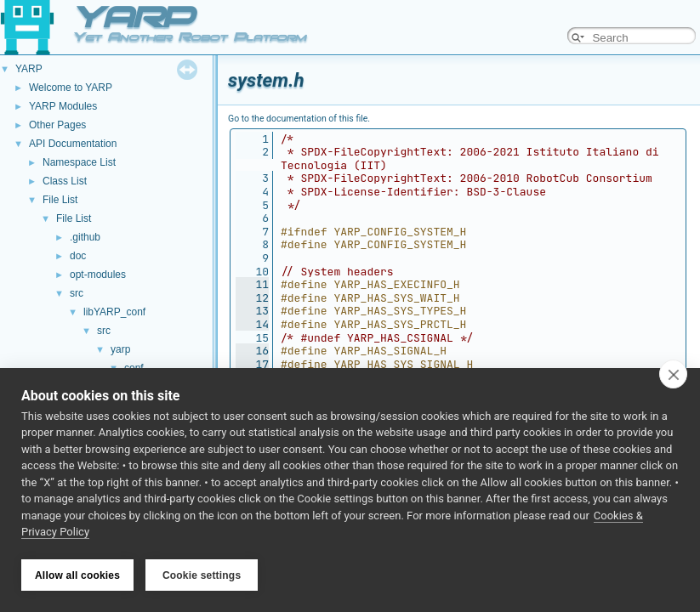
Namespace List (79, 162)
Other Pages (57, 125)
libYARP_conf (114, 312)
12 (252, 298)
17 (252, 364)
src (77, 293)
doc (78, 256)
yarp (120, 349)
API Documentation (73, 144)
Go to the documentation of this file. (299, 119)
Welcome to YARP (71, 88)
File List (60, 200)
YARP (29, 69)
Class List (65, 181)
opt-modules (98, 275)
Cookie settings (202, 575)
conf (134, 368)
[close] (673, 376)
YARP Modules (63, 106)
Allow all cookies (77, 575)
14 (252, 324)
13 (252, 311)
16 (252, 351)
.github (85, 237)
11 (252, 284)
